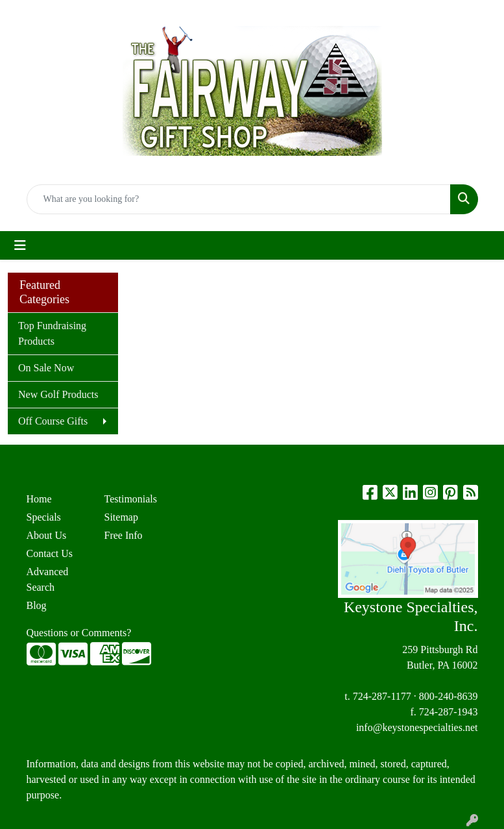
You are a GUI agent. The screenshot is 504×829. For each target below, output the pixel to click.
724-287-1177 (382, 696)
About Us (47, 535)
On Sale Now (46, 368)
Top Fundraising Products (52, 333)
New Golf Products (58, 394)
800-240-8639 (449, 696)
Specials (44, 517)
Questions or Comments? (79, 633)
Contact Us (50, 553)
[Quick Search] (239, 199)
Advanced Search (48, 579)
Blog (37, 605)
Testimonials (131, 499)
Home (39, 499)
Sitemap (121, 517)
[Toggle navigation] (20, 245)
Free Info (124, 535)
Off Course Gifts (53, 421)
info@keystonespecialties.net (417, 727)
